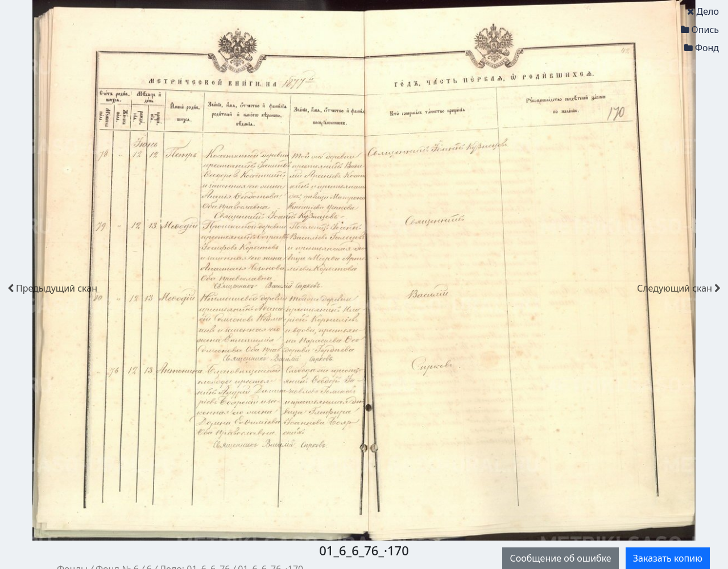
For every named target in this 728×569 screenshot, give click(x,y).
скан (52, 288)
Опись (700, 30)
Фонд (702, 48)
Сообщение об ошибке (560, 558)
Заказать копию (668, 558)
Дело (703, 11)
